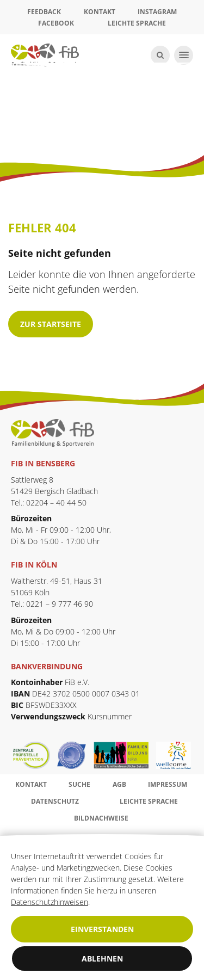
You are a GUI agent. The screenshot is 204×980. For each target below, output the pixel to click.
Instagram (157, 12)
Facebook (56, 23)
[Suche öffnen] (160, 55)
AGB (119, 784)
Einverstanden (102, 929)
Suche (79, 784)
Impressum (168, 784)
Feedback (44, 12)
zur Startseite (51, 324)
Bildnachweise (101, 818)
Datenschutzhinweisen (50, 902)
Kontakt (100, 12)
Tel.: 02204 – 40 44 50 (49, 503)
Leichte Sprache (137, 23)
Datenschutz (55, 801)
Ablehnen (102, 959)
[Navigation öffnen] (184, 55)
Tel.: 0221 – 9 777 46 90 (52, 604)
